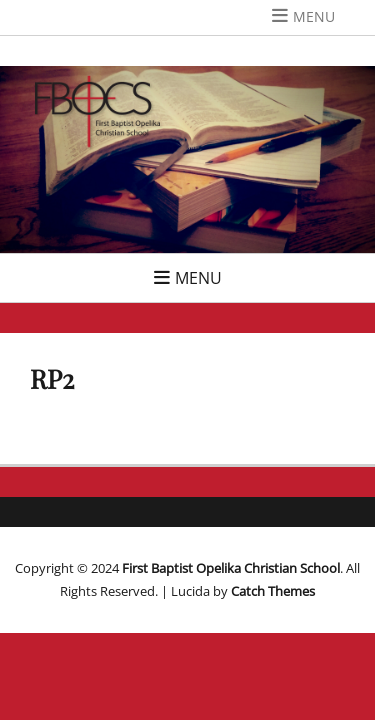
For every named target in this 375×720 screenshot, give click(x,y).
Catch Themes (273, 591)
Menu (314, 16)
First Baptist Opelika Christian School (231, 568)
